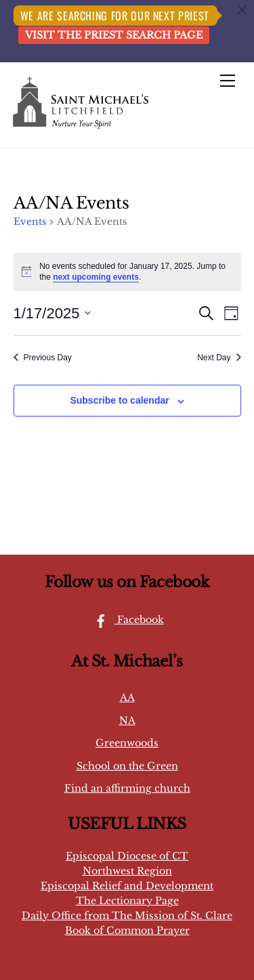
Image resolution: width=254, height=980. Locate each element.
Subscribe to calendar (119, 400)
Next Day (219, 358)
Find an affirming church (127, 788)
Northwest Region (127, 871)
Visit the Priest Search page (114, 35)
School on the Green (127, 766)
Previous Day (43, 358)
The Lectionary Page (127, 901)
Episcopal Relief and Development (127, 886)
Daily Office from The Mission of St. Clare (127, 916)
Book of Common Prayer (127, 931)
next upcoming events (96, 277)
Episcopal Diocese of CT (127, 856)
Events (30, 221)
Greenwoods (127, 743)
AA (127, 698)
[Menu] (228, 81)
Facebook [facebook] (126, 620)
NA (127, 721)
